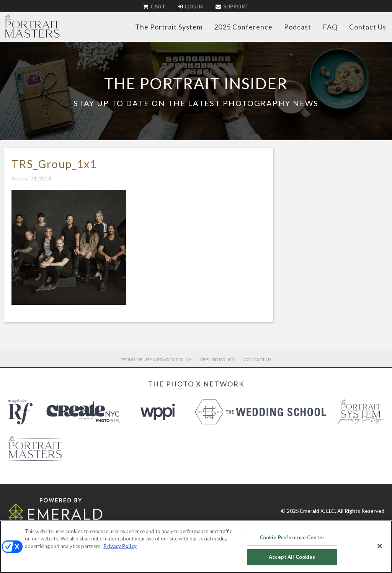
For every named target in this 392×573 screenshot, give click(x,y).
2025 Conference (243, 27)
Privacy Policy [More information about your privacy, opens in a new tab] (120, 546)
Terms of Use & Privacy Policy (156, 359)
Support (232, 6)
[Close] (380, 546)
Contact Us (368, 27)
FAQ (330, 27)
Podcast (298, 27)
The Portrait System (169, 27)
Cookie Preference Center (292, 537)
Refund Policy (217, 359)
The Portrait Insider (196, 83)
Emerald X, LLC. (318, 511)
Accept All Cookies (292, 557)
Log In (190, 6)
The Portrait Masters (32, 26)
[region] (196, 547)
